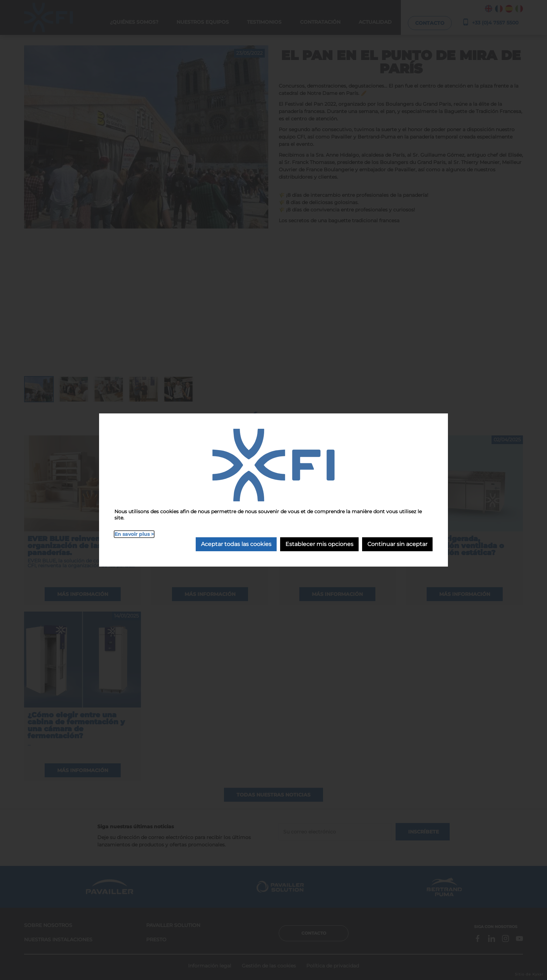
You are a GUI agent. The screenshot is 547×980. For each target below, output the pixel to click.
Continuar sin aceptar (397, 544)
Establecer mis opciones (319, 544)
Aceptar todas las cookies (236, 544)
